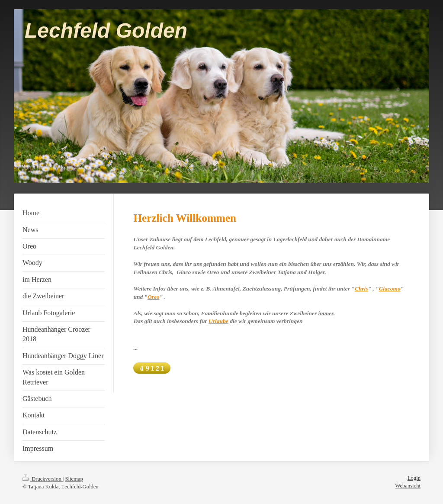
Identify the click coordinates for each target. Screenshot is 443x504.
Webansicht (408, 486)
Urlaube (218, 321)
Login (414, 478)
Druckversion (43, 479)
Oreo (154, 297)
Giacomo (390, 289)
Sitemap (74, 479)
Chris (361, 289)
